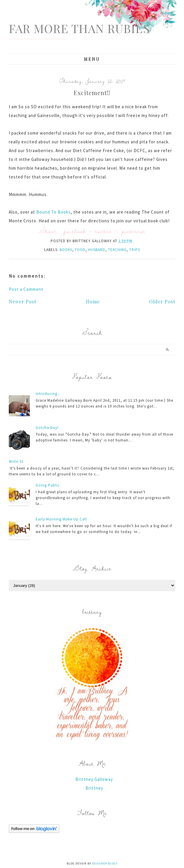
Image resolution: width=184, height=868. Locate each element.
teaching (117, 250)
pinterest (133, 231)
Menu (92, 59)
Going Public (48, 485)
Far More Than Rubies (79, 28)
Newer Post (23, 301)
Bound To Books (54, 212)
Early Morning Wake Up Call (61, 519)
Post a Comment (26, 289)
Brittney (94, 788)
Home (93, 301)
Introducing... (48, 394)
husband (97, 250)
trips (135, 250)
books (66, 250)
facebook (75, 231)
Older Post (162, 301)
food (80, 250)
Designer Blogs (105, 863)
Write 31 (16, 461)
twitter (104, 231)
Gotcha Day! (47, 428)
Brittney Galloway (94, 779)
